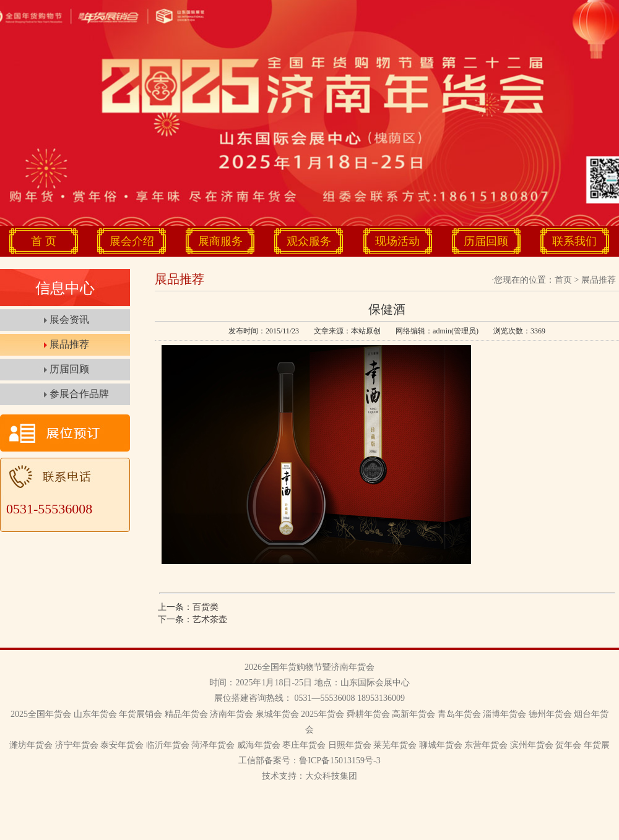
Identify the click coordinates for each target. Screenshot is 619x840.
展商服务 (220, 241)
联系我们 (574, 241)
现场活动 (397, 241)
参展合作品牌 (79, 394)
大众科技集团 (331, 776)
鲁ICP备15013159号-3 (340, 761)
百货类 (206, 607)
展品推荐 (69, 344)
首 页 (44, 241)
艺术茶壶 (210, 619)
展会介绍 (132, 241)
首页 (563, 280)
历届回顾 (486, 241)
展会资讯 (69, 319)
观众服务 (309, 241)
